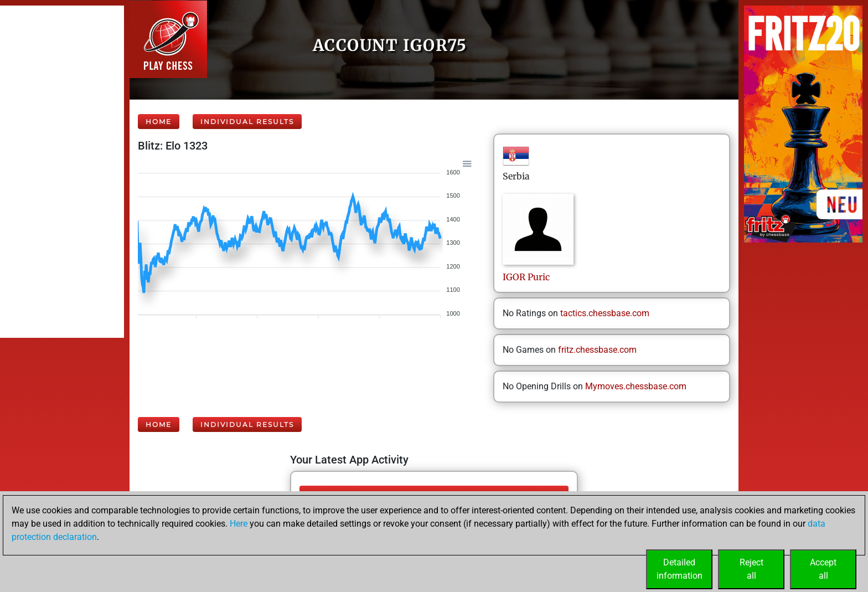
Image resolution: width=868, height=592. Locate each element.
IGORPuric (526, 277)
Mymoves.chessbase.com (636, 386)
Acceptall (823, 569)
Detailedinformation (680, 569)
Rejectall (751, 569)
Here (239, 524)
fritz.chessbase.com (597, 350)
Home (159, 122)
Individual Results (247, 122)
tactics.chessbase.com (605, 313)
